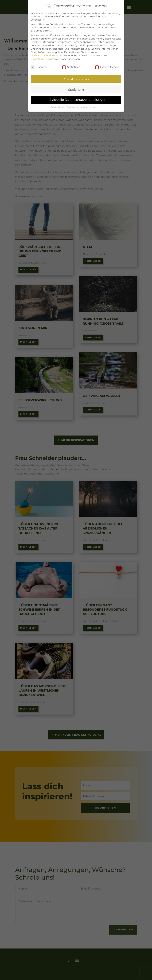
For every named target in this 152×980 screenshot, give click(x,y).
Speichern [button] (76, 90)
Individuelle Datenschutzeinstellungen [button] (76, 100)
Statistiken (71, 67)
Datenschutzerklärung (44, 56)
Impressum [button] (96, 107)
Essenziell (39, 67)
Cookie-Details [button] (58, 107)
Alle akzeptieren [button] (76, 79)
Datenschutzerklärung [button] (78, 107)
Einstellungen (39, 59)
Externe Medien (107, 67)
